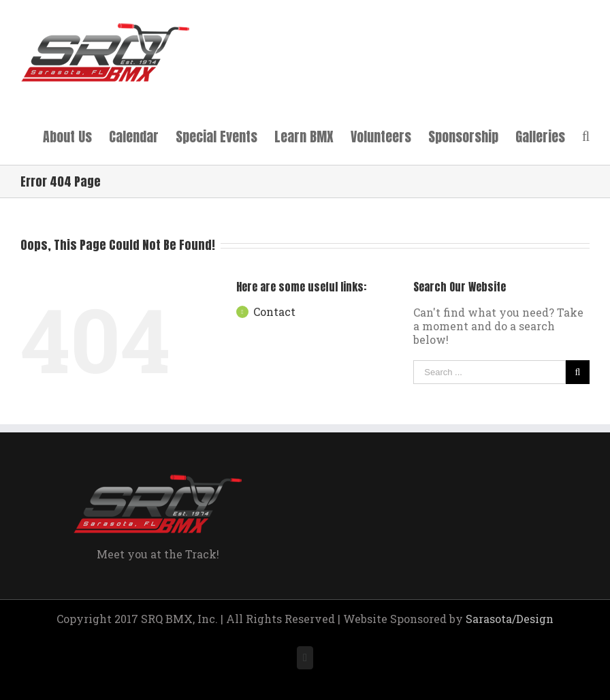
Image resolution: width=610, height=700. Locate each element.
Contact (274, 312)
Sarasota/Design (510, 619)
